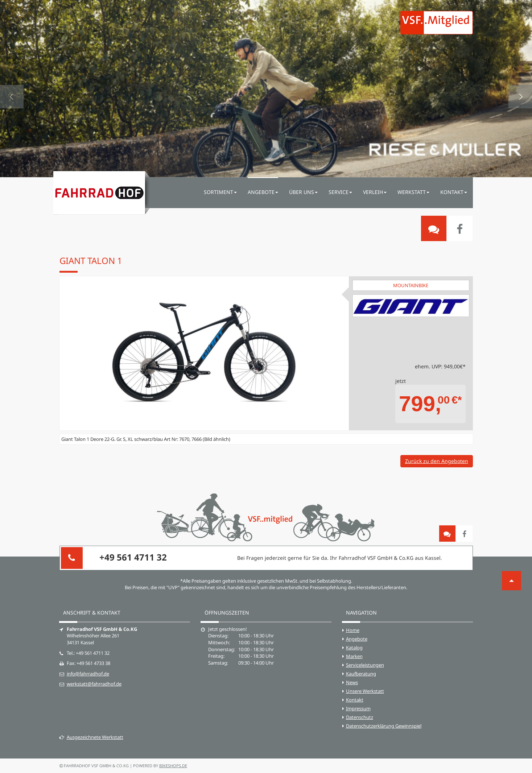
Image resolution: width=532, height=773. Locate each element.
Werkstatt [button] (413, 192)
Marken (354, 656)
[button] (12, 89)
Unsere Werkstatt (365, 691)
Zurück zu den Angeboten (437, 461)
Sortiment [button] (220, 192)
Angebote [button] (263, 192)
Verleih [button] (375, 192)
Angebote (357, 639)
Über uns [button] (303, 192)
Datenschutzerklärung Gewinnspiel (384, 726)
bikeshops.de (173, 766)
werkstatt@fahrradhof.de (94, 684)
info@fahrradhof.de (88, 674)
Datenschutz (360, 717)
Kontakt (355, 700)
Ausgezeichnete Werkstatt (91, 737)
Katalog (354, 648)
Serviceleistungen (365, 665)
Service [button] (340, 192)
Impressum (358, 708)
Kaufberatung (361, 674)
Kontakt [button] (454, 192)
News (352, 682)
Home (353, 630)
